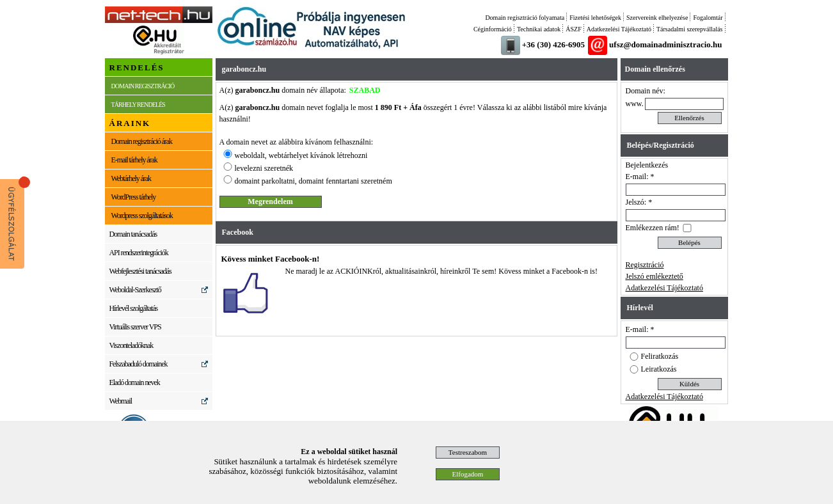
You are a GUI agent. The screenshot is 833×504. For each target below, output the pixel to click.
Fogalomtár (708, 18)
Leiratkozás (659, 369)
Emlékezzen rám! (653, 228)
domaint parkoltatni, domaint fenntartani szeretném (313, 181)
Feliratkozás (660, 356)
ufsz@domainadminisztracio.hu (665, 44)
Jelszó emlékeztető (654, 276)
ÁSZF (573, 29)
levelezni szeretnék (264, 168)
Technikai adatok (539, 29)
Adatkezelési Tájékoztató (619, 29)
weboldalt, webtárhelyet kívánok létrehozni (301, 155)
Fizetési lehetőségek (595, 18)
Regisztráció (645, 265)
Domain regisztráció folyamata (525, 18)
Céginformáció (493, 29)
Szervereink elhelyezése (657, 18)
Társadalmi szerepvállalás (690, 29)
